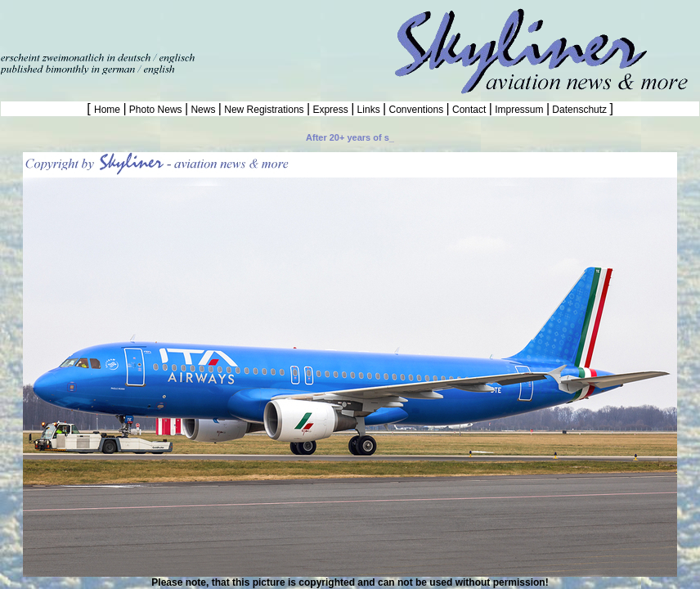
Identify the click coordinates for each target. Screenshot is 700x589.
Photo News (156, 110)
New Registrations (264, 110)
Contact (469, 110)
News (203, 110)
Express (330, 110)
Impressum (519, 110)
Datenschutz (579, 110)
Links (368, 110)
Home (108, 110)
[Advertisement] (191, 25)
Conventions (416, 110)
